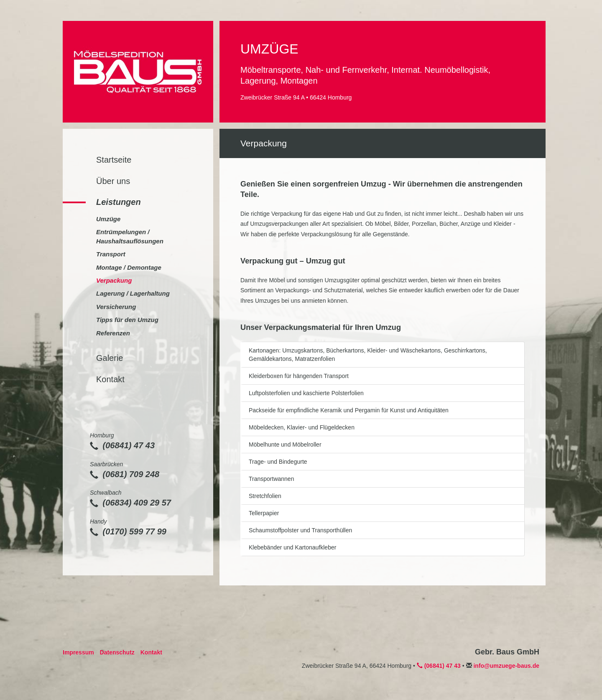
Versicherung (116, 307)
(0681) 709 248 (125, 474)
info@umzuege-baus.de (506, 666)
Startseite (114, 160)
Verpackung (114, 280)
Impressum (78, 652)
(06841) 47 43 (122, 445)
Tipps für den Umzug (127, 320)
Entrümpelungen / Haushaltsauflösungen (130, 236)
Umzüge (108, 219)
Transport (111, 254)
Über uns (113, 181)
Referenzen (113, 333)
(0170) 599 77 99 (128, 531)
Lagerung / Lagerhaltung (133, 293)
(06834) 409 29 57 (130, 503)
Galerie (110, 358)
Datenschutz (117, 652)
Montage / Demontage (129, 267)
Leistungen (119, 202)
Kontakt (110, 379)
